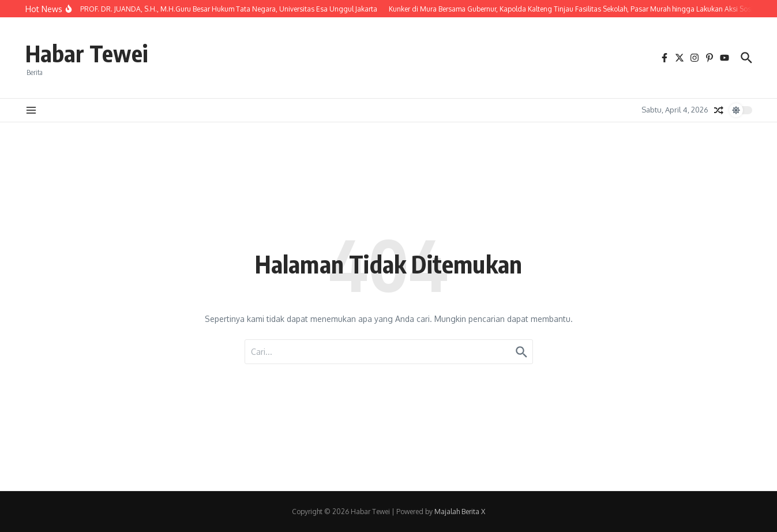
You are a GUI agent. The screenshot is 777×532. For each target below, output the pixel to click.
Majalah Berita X (460, 512)
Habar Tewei (87, 53)
